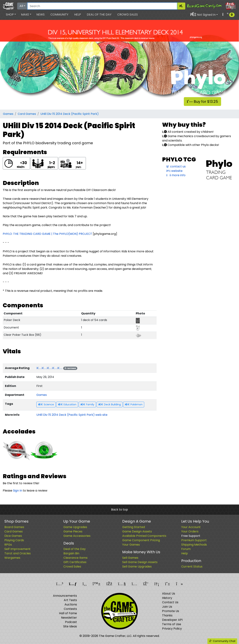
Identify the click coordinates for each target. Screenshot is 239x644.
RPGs (8, 545)
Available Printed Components (144, 536)
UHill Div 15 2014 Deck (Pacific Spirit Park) (70, 114)
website (174, 171)
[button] (11, 15)
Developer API (172, 620)
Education (67, 404)
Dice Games (13, 536)
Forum (186, 549)
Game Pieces (73, 531)
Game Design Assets (137, 531)
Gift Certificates (75, 562)
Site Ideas (70, 626)
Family (87, 404)
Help (78, 15)
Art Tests (70, 600)
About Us (169, 594)
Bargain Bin (71, 553)
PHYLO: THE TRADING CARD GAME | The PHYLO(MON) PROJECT (47, 234)
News (40, 15)
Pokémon (134, 404)
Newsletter (69, 618)
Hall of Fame (68, 613)
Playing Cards (14, 540)
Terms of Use (172, 624)
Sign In (18, 491)
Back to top (119, 510)
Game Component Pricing (141, 540)
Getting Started (134, 527)
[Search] (102, 6)
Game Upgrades (75, 527)
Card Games (27, 114)
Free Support (191, 536)
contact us (176, 166)
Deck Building (110, 404)
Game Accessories (77, 536)
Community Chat (222, 641)
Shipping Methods (194, 545)
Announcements (65, 596)
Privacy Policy (172, 629)
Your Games (131, 545)
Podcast (71, 622)
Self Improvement (17, 549)
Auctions (71, 604)
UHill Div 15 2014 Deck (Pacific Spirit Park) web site (72, 415)
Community (59, 15)
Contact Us (170, 602)
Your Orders (190, 531)
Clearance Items (75, 558)
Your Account (191, 527)
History (167, 598)
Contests (70, 609)
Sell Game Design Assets (140, 562)
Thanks (167, 615)
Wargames (12, 558)
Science (46, 404)
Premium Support (194, 540)
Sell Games (130, 558)
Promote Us (171, 611)
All (21, 6)
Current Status (192, 566)
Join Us (167, 607)
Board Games (14, 527)
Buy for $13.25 (202, 102)
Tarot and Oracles (18, 553)
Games (8, 114)
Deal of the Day (99, 15)
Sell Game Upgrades (137, 566)
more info (176, 175)
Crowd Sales (128, 15)
